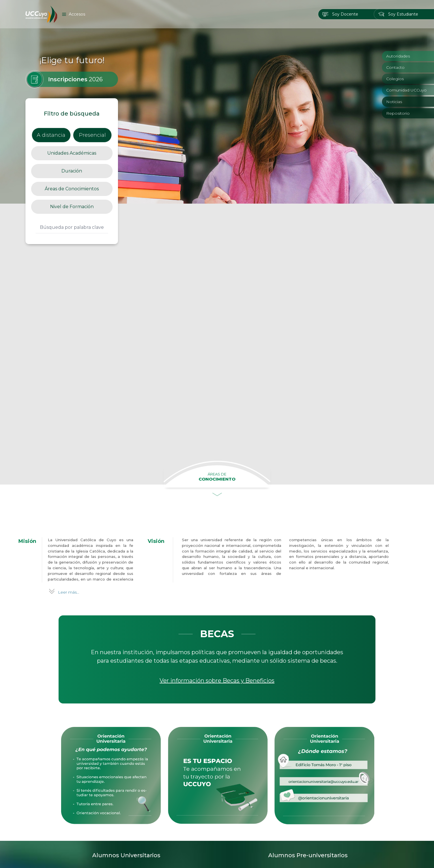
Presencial (92, 135)
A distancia (51, 135)
